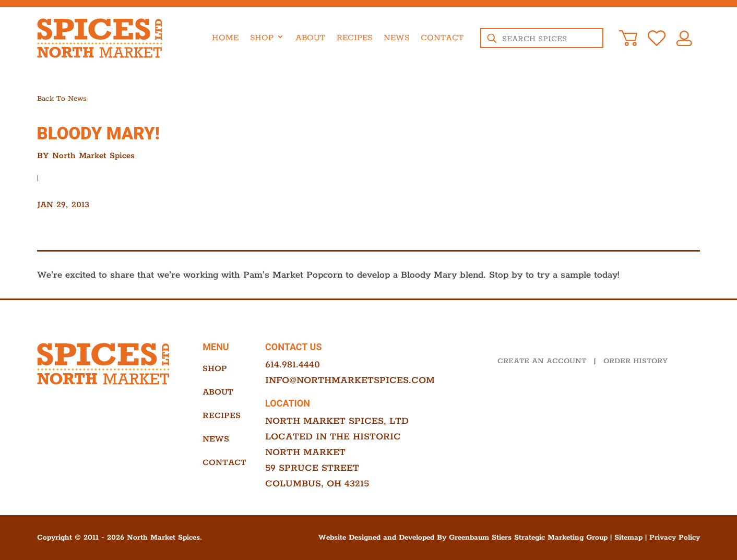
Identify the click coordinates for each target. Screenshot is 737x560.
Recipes (354, 38)
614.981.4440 (293, 365)
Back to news (62, 99)
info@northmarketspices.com (350, 380)
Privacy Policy (675, 538)
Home (225, 38)
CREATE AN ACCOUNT (542, 361)
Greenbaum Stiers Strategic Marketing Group (528, 538)
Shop (262, 38)
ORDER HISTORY (635, 361)
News (396, 38)
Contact (442, 38)
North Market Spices (93, 156)
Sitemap (628, 538)
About (310, 38)
